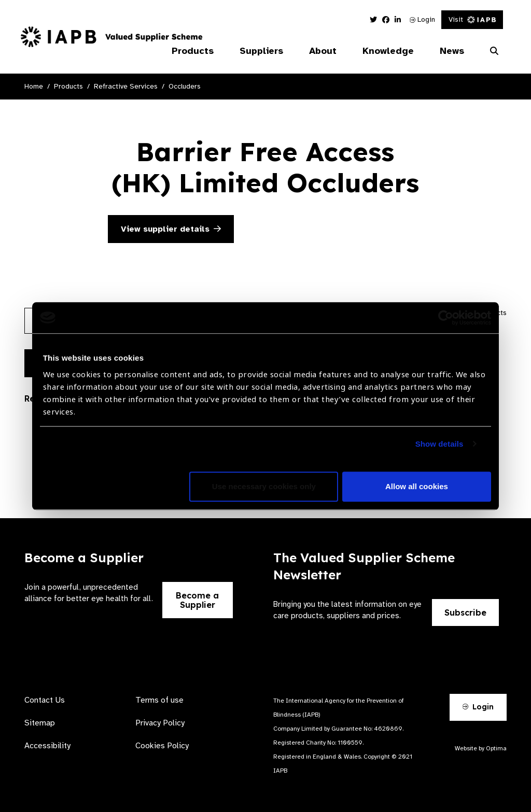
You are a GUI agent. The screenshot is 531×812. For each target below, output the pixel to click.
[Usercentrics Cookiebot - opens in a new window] (446, 318)
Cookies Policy (162, 746)
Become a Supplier (197, 600)
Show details (439, 444)
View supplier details (171, 229)
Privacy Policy (160, 723)
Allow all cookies (417, 486)
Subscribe (465, 612)
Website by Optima (481, 748)
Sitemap (40, 723)
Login (422, 19)
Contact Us (45, 700)
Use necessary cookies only (264, 486)
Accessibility (47, 746)
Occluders (185, 86)
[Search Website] (494, 51)
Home (34, 86)
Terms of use (159, 700)
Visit (472, 19)
